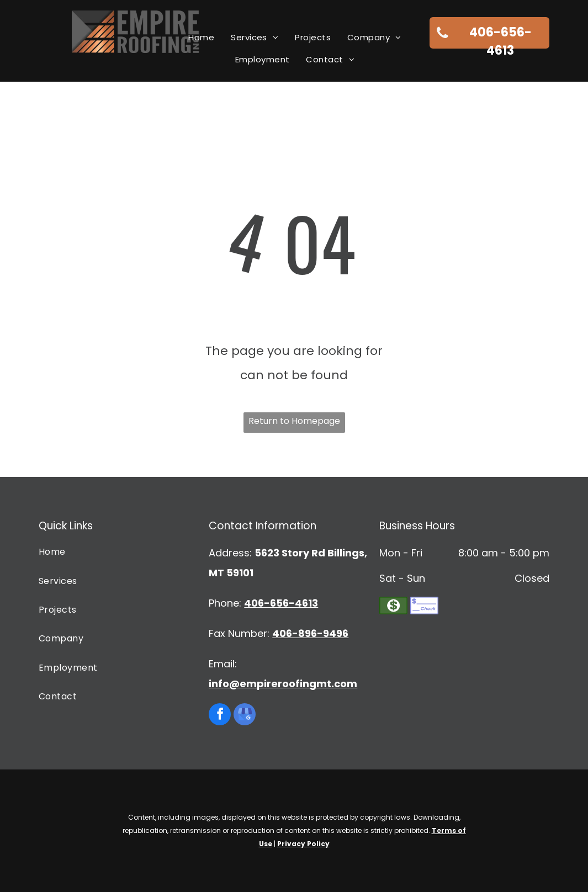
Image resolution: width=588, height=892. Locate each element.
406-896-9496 (310, 633)
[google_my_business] (245, 716)
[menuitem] (201, 38)
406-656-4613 (281, 603)
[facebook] (220, 716)
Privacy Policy (303, 844)
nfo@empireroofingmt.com (284, 684)
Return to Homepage (294, 421)
